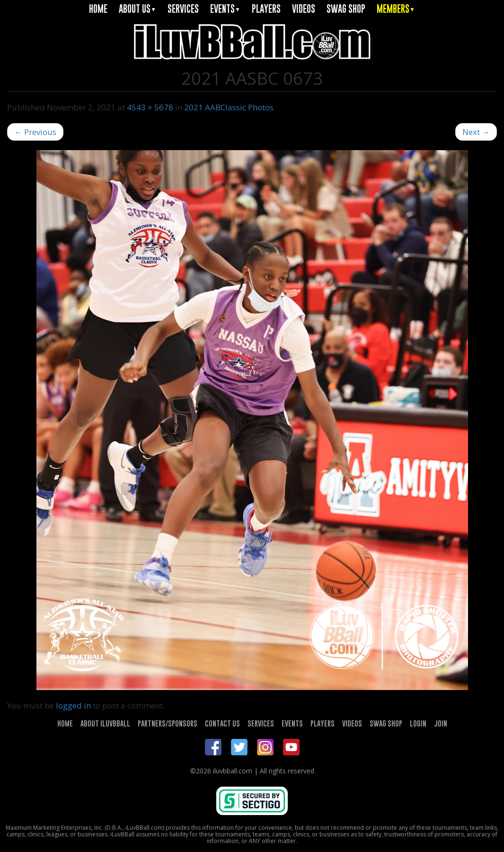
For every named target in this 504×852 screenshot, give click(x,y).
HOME (98, 9)
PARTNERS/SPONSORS (168, 723)
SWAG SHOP (346, 9)
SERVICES (183, 9)
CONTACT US (222, 723)
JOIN (441, 723)
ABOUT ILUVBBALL (105, 723)
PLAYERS (266, 9)
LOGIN (418, 723)
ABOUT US (137, 9)
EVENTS (225, 9)
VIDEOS (304, 9)
